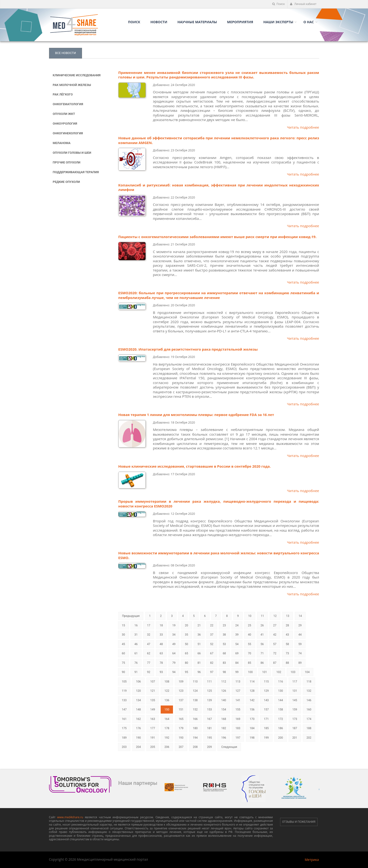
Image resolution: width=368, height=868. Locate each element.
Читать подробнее (303, 127)
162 (138, 719)
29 (300, 625)
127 (238, 691)
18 (161, 625)
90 (123, 672)
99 (237, 672)
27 (275, 625)
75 (123, 663)
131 (295, 691)
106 (138, 682)
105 (124, 682)
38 (224, 635)
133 (124, 700)
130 (281, 691)
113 (238, 682)
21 (199, 625)
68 (224, 653)
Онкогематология (68, 104)
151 (181, 710)
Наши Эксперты (278, 22)
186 (281, 728)
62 (149, 653)
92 (149, 672)
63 (161, 653)
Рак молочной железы (72, 85)
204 (138, 747)
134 (138, 700)
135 (153, 700)
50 (186, 644)
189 (124, 738)
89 (300, 663)
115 (266, 682)
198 (252, 738)
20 (186, 625)
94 (174, 672)
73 (287, 653)
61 (136, 653)
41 (262, 635)
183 (238, 728)
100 (250, 672)
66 (199, 653)
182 (224, 728)
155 (238, 710)
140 (224, 700)
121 (153, 691)
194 (195, 738)
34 (174, 635)
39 (237, 635)
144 (281, 700)
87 (275, 663)
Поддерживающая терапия (76, 172)
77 (149, 663)
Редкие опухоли (66, 182)
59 (300, 644)
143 (266, 700)
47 (149, 644)
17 (149, 625)
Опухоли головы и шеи (72, 153)
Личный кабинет (303, 4)
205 (153, 747)
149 (153, 710)
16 (136, 625)
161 (124, 719)
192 (167, 738)
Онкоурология (65, 124)
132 (309, 691)
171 (266, 719)
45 (123, 644)
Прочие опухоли (67, 162)
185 (266, 728)
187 (295, 728)
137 (181, 700)
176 (138, 728)
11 (263, 616)
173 (295, 719)
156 (252, 710)
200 (281, 738)
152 (195, 710)
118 (309, 682)
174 (309, 719)
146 (309, 700)
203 (124, 747)
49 (174, 644)
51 (199, 644)
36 (199, 635)
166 (195, 719)
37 (212, 635)
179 (181, 728)
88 (287, 663)
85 (250, 663)
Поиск (279, 4)
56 (262, 644)
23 (224, 625)
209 (209, 747)
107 (153, 682)
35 (186, 635)
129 (266, 691)
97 (212, 672)
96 (199, 672)
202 (309, 738)
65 (186, 653)
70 (250, 653)
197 (238, 738)
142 (252, 700)
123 (181, 691)
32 (149, 635)
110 (195, 682)
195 (209, 738)
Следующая (229, 747)
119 (124, 691)
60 (123, 653)
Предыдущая (131, 616)
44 (300, 635)
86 (262, 663)
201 (295, 738)
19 (174, 625)
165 (181, 719)
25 (250, 625)
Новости (159, 22)
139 (209, 700)
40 (250, 635)
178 (167, 728)
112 (224, 682)
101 (264, 672)
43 (287, 635)
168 (224, 719)
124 (195, 691)
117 (295, 682)
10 (250, 616)
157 (266, 710)
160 (309, 710)
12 (275, 616)
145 (295, 700)
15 (123, 625)
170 (252, 719)
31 (136, 635)
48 (161, 644)
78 (161, 663)
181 (209, 728)
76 (136, 663)
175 (124, 728)
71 (262, 653)
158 (281, 710)
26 (262, 625)
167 (209, 719)
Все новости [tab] (66, 53)
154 (224, 710)
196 (224, 738)
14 (300, 616)
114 (252, 682)
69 (237, 653)
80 (186, 663)
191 (153, 738)
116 (281, 682)
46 (136, 644)
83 (224, 663)
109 (181, 682)
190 (138, 738)
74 (300, 653)
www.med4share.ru (70, 817)
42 (275, 635)
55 (250, 644)
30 (123, 635)
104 (307, 672)
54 (237, 644)
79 (174, 663)
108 (167, 682)
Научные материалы (197, 22)
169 (238, 719)
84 (237, 663)
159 (295, 710)
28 (287, 625)
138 (195, 700)
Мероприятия (240, 22)
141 (238, 700)
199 (266, 738)
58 (287, 644)
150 (167, 710)
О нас (309, 22)
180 (195, 728)
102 (279, 672)
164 (167, 719)
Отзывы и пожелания (299, 822)
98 (224, 672)
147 (124, 710)
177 (153, 728)
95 (186, 672)
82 (212, 663)
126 (224, 691)
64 (174, 653)
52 (212, 644)
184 (252, 728)
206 (167, 747)
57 (275, 644)
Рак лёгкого (63, 94)
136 (167, 700)
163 (153, 719)
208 (195, 747)
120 (138, 691)
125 (209, 691)
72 (275, 653)
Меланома (62, 143)
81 (199, 663)
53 (224, 644)
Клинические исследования (77, 75)
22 (212, 625)
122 (167, 691)
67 (212, 653)
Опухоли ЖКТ (64, 114)
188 (309, 728)
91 (136, 672)
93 (161, 672)
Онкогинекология (68, 133)
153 (209, 710)
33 (161, 635)
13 (288, 616)
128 (252, 691)
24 (237, 625)
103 (293, 672)
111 (209, 682)
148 (138, 710)
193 (181, 738)
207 (181, 747)
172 (281, 719)
